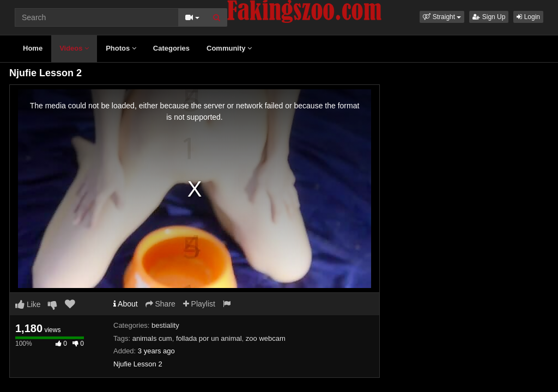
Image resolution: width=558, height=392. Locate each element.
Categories (171, 48)
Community (229, 48)
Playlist (199, 304)
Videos (74, 48)
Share (160, 304)
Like (28, 304)
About (126, 304)
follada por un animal (209, 338)
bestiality (165, 325)
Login (528, 17)
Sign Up (489, 17)
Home (33, 48)
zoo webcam (266, 338)
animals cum (152, 338)
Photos (121, 48)
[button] (442, 17)
